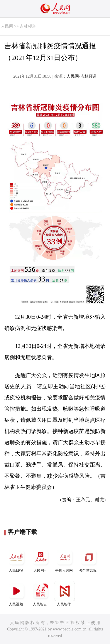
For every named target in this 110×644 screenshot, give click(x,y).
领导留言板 (89, 560)
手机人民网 (65, 560)
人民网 (7, 26)
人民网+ (40, 560)
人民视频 (16, 594)
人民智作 (65, 594)
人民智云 (40, 594)
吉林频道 (28, 26)
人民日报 (16, 560)
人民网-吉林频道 (82, 76)
